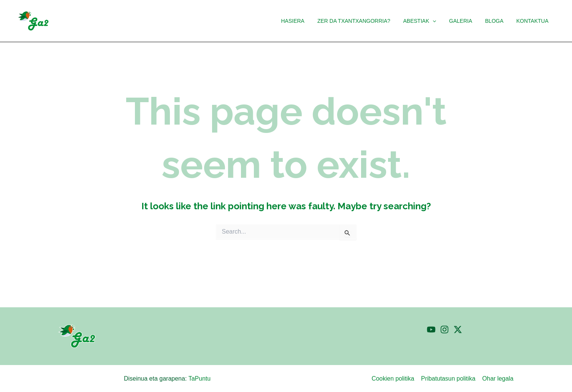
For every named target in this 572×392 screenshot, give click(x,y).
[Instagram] (444, 330)
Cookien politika (394, 379)
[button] (440, 21)
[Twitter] (458, 330)
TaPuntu (199, 379)
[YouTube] (431, 330)
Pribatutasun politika (449, 379)
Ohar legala (498, 379)
